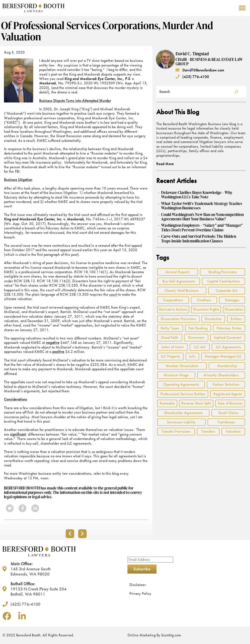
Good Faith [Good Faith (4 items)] (170, 337)
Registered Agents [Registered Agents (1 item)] (228, 394)
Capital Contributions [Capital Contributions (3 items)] (224, 281)
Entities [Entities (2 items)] (236, 319)
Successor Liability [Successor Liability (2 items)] (181, 422)
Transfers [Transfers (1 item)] (208, 431)
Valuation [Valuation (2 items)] (233, 431)
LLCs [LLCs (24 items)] (192, 356)
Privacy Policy (140, 593)
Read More (165, 164)
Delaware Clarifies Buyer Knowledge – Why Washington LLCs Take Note (197, 195)
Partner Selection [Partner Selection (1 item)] (226, 384)
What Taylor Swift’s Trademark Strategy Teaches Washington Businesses (202, 206)
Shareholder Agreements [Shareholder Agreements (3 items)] (183, 413)
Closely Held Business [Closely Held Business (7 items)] (182, 290)
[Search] (236, 92)
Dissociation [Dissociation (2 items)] (234, 309)
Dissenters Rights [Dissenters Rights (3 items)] (206, 309)
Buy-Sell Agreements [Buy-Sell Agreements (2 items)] (179, 281)
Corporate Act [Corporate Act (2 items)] (227, 290)
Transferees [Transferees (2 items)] (226, 422)
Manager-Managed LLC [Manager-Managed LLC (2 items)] (223, 356)
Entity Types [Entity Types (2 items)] (170, 328)
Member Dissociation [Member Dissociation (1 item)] (182, 366)
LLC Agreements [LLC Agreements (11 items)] (228, 347)
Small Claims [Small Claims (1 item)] (228, 413)
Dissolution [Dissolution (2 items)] (213, 319)
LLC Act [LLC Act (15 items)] (200, 347)
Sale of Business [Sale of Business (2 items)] (230, 403)
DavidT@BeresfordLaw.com (200, 70)
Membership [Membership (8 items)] (227, 366)
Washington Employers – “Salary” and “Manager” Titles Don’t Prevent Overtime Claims (202, 228)
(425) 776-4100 (192, 77)
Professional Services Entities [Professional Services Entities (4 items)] (183, 394)
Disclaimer (138, 585)
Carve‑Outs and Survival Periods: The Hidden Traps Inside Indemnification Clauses (199, 239)
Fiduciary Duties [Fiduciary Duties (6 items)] (229, 328)
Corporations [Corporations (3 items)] (173, 300)
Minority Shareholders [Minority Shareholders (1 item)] (221, 375)
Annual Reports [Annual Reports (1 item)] (178, 272)
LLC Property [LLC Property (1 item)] (170, 356)
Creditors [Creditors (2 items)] (204, 300)
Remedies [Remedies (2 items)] (167, 403)
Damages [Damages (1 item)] (232, 300)
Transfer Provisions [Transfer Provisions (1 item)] (176, 431)
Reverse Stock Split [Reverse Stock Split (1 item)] (196, 403)
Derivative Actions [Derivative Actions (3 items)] (173, 309)
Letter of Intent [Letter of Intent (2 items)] (172, 347)
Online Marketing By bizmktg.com (154, 635)
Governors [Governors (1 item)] (196, 337)
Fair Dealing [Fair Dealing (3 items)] (198, 328)
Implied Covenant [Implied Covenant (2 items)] (228, 337)
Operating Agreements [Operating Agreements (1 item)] (181, 384)
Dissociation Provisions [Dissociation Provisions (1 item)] (178, 319)
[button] (242, 8)
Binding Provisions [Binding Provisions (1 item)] (223, 272)
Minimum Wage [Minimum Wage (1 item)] (176, 375)
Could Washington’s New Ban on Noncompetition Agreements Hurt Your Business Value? (202, 217)
